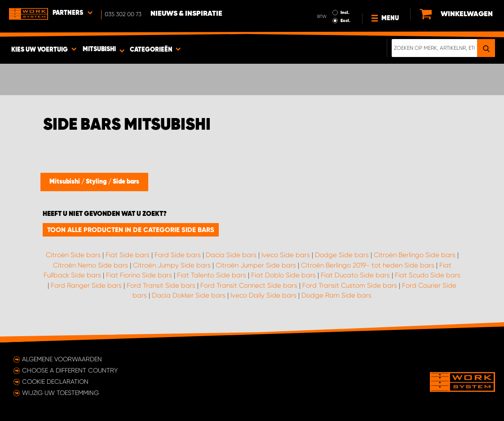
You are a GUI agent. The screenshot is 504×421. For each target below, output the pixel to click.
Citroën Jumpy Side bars (172, 265)
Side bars (126, 182)
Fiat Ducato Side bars (355, 275)
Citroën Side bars (73, 255)
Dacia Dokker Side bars (189, 295)
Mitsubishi (65, 182)
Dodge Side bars (342, 255)
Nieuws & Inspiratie (186, 14)
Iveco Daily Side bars (263, 295)
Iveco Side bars (286, 255)
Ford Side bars (178, 255)
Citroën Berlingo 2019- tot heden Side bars (368, 265)
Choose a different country (70, 370)
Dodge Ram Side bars (336, 295)
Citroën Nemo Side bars (91, 265)
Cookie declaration (55, 382)
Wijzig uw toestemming (60, 393)
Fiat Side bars (128, 255)
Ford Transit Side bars (161, 285)
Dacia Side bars (231, 255)
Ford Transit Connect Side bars (249, 285)
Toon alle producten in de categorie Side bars (131, 230)
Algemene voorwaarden (62, 359)
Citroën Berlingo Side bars (415, 255)
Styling (97, 182)
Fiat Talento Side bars (212, 275)
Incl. (345, 13)
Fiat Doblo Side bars (283, 275)
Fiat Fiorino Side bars (139, 275)
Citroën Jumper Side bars (256, 265)
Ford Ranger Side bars (86, 285)
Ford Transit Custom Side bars (350, 285)
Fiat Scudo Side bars (428, 275)
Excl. (345, 21)
